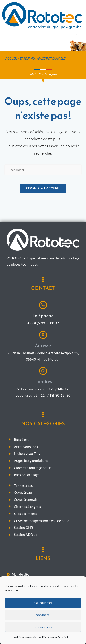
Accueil (11, 59)
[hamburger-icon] (81, 37)
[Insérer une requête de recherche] (43, 170)
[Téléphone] (43, 305)
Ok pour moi (43, 606)
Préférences (43, 630)
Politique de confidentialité (55, 641)
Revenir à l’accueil (43, 188)
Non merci (43, 618)
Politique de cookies (26, 641)
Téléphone (43, 316)
